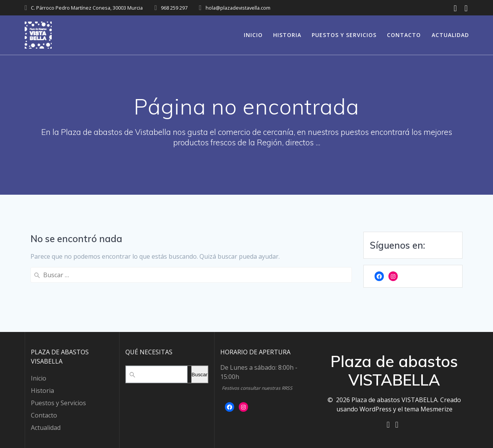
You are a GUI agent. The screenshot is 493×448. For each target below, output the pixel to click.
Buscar (200, 374)
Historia (287, 35)
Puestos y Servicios (344, 35)
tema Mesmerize (428, 408)
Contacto (404, 35)
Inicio (253, 35)
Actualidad (450, 35)
